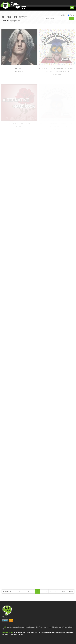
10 (56, 591)
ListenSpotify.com (8, 632)
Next (71, 591)
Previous (7, 591)
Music (63, 15)
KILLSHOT (19, 68)
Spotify (4, 627)
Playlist (71, 15)
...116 (63, 591)
